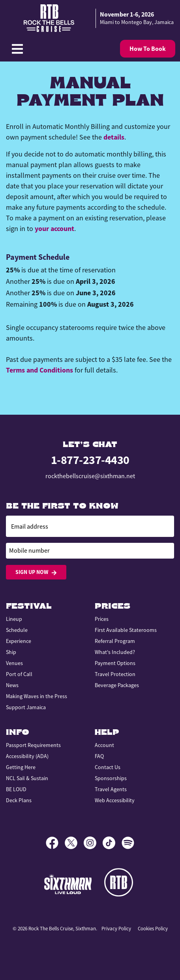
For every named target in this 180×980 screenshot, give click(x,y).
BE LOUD (16, 789)
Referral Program (115, 641)
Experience (19, 641)
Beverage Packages (117, 685)
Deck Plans (19, 800)
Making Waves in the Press (37, 696)
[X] (74, 843)
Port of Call (19, 674)
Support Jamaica (26, 707)
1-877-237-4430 (90, 460)
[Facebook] (55, 843)
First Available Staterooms (126, 630)
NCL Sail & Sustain (27, 778)
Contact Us (108, 767)
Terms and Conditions (39, 370)
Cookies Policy (153, 929)
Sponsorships (111, 778)
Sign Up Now (36, 572)
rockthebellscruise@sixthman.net (90, 476)
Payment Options (115, 663)
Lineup (14, 619)
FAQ (99, 756)
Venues (14, 663)
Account (104, 745)
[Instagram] (93, 843)
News (12, 685)
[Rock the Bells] (120, 884)
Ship (11, 652)
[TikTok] (112, 843)
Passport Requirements (33, 745)
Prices (102, 619)
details (114, 137)
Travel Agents (111, 789)
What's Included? (115, 652)
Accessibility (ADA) (27, 756)
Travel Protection (115, 674)
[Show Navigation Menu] (17, 49)
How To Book (148, 49)
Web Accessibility (115, 800)
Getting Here (21, 767)
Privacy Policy (116, 929)
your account (54, 229)
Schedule (17, 630)
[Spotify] (128, 843)
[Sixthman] (68, 884)
